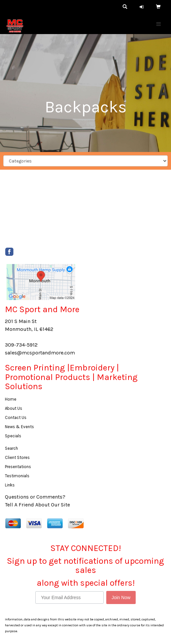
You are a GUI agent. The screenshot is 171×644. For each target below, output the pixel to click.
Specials (13, 436)
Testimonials (17, 476)
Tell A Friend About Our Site (37, 505)
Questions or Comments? (35, 497)
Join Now (121, 597)
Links (10, 485)
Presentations (18, 467)
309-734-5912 (21, 345)
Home (11, 399)
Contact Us (16, 417)
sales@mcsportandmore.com (40, 353)
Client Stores (17, 457)
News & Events (19, 427)
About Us (14, 408)
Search (11, 448)
